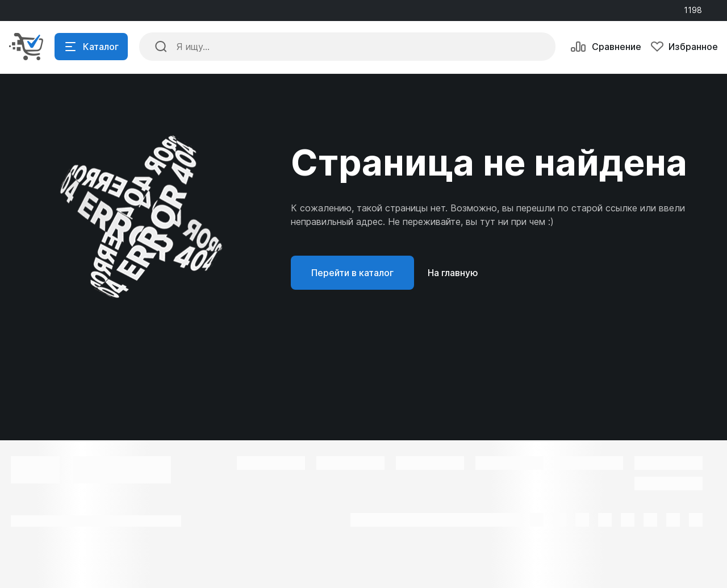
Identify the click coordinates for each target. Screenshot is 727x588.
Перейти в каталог (352, 273)
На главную (453, 273)
